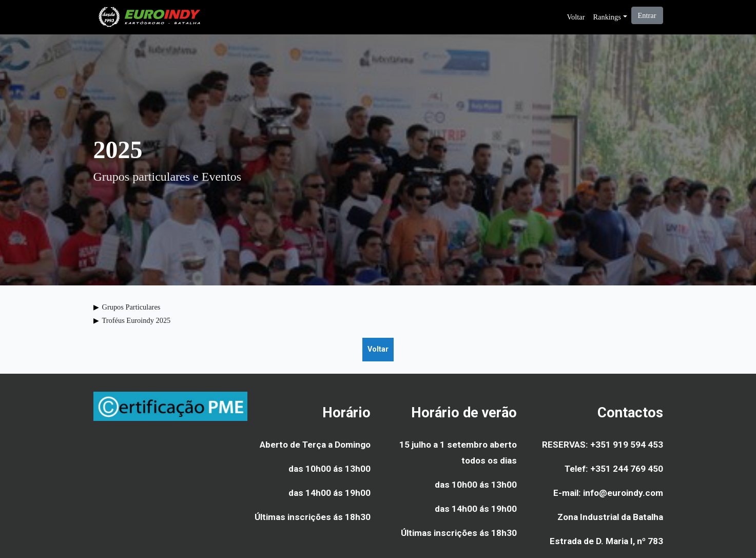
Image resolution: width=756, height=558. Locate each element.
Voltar (576, 17)
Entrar (647, 15)
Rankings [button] (607, 17)
